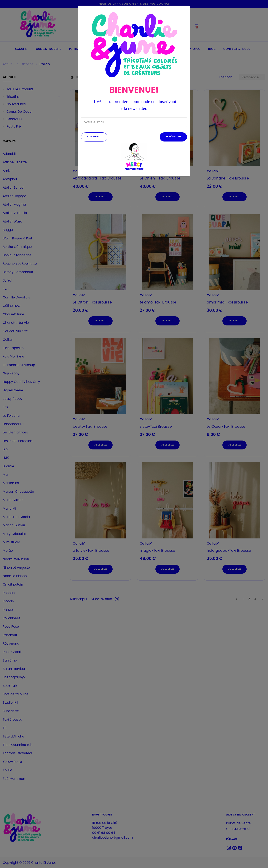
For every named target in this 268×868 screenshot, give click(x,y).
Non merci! (94, 137)
